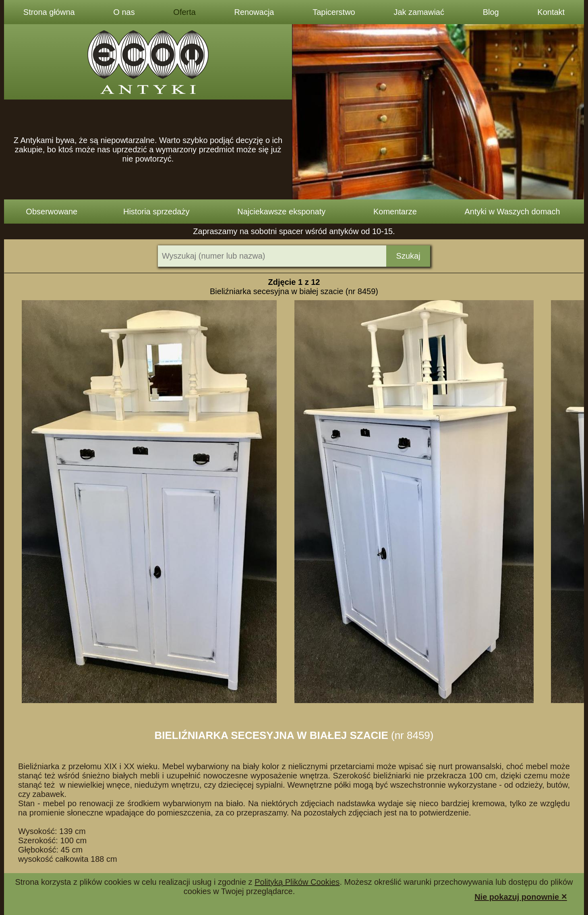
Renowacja (254, 12)
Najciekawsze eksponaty (281, 212)
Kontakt (551, 12)
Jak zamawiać (419, 12)
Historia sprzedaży (156, 212)
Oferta (184, 12)
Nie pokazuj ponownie (521, 896)
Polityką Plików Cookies (297, 882)
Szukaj (408, 256)
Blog (491, 12)
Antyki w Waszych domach (512, 212)
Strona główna (49, 12)
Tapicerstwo (334, 12)
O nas (124, 12)
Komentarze (395, 212)
